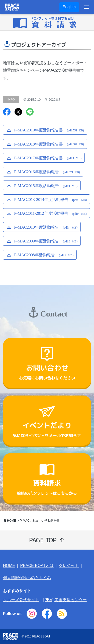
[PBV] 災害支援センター (65, 600)
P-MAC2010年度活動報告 (46, 227)
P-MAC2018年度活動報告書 (49, 144)
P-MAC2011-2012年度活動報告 (50, 213)
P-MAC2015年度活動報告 (46, 185)
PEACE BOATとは (37, 566)
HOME (12, 521)
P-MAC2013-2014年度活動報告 (50, 199)
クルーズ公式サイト (21, 600)
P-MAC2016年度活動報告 (47, 171)
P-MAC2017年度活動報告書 (48, 157)
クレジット (69, 566)
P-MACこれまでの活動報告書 (40, 521)
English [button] (69, 7)
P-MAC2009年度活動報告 (46, 241)
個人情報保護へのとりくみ (27, 578)
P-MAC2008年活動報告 (44, 255)
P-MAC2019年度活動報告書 (49, 130)
